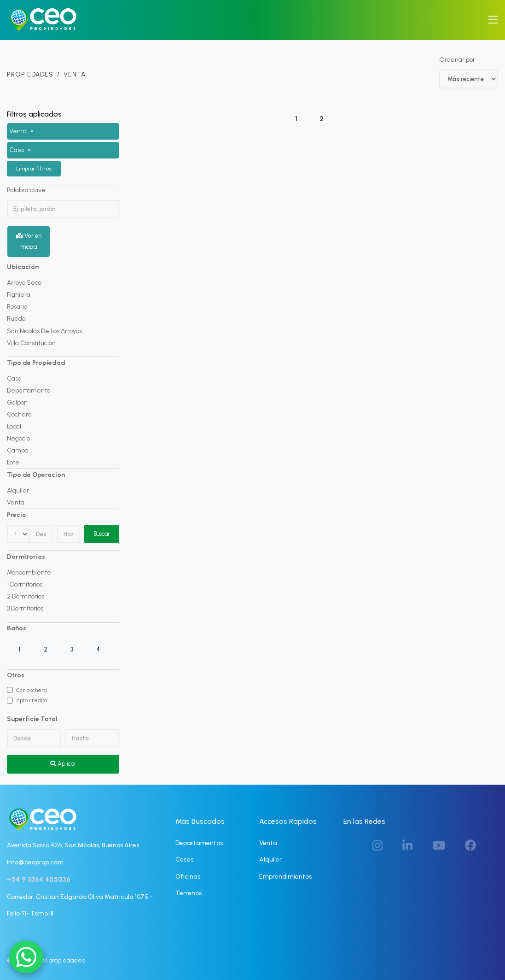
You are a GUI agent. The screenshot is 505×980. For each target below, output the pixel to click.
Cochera (19, 414)
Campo (17, 450)
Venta (16, 502)
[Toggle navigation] (493, 20)
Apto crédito (32, 700)
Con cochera (31, 690)
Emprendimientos (285, 876)
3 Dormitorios (25, 608)
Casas (184, 860)
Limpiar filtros (34, 168)
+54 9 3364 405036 (39, 880)
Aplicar (63, 764)
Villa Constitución (31, 343)
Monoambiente (29, 572)
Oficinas (188, 876)
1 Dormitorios (25, 584)
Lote (13, 462)
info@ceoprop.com (35, 862)
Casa (14, 378)
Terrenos (189, 893)
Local (14, 426)
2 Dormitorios (26, 596)
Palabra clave (26, 190)
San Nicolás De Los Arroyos (44, 331)
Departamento (29, 390)
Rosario (17, 307)
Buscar (102, 534)
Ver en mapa (29, 241)
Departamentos (199, 842)
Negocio (18, 438)
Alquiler (18, 490)
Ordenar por (457, 60)
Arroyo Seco (24, 283)
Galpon (17, 402)
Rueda (16, 319)
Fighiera (19, 295)
